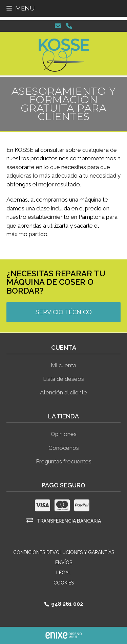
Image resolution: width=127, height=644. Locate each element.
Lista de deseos (63, 379)
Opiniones (64, 434)
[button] (20, 8)
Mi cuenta (63, 365)
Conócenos (64, 448)
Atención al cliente (63, 392)
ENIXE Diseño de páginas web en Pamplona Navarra (64, 635)
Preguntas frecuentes (64, 461)
